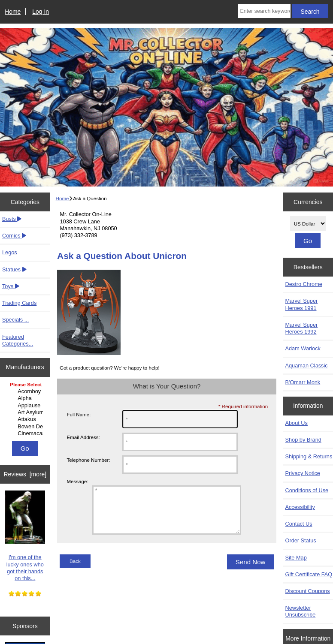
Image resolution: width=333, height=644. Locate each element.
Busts (12, 219)
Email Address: (83, 437)
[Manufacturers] (25, 409)
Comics (14, 236)
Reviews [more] (25, 474)
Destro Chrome (303, 284)
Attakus (26, 419)
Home (13, 12)
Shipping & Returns (309, 456)
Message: (77, 482)
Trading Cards (19, 303)
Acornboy (26, 391)
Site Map (296, 558)
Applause (26, 406)
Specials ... (15, 320)
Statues (14, 269)
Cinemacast (26, 433)
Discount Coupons (307, 591)
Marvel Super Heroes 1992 (301, 328)
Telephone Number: (88, 460)
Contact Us (298, 524)
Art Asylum (26, 412)
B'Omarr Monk (303, 382)
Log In (41, 12)
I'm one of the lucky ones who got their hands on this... (25, 536)
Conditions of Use (307, 490)
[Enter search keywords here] (264, 11)
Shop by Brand (303, 440)
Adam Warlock (303, 348)
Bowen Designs (26, 427)
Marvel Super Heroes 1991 (301, 304)
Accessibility (300, 507)
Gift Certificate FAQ (309, 574)
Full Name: (79, 414)
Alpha (26, 398)
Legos (10, 252)
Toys (11, 286)
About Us (296, 423)
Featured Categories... (18, 340)
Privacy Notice (302, 473)
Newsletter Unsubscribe (300, 611)
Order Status (300, 540)
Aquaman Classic (306, 366)
